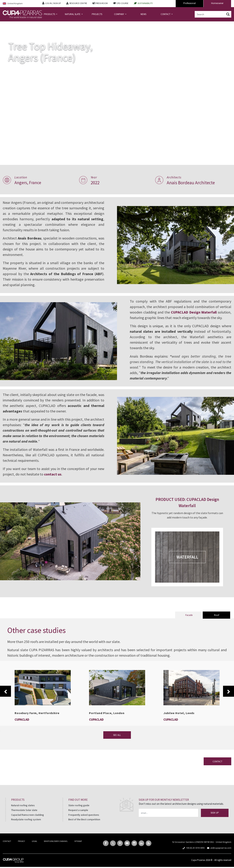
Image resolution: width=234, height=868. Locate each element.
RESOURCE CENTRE (78, 3)
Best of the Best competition (84, 825)
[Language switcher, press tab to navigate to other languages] (20, 4)
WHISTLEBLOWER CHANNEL (56, 847)
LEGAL (34, 847)
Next (229, 697)
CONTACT (166, 14)
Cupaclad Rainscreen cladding (28, 820)
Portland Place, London (107, 718)
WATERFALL (189, 562)
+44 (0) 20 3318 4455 (195, 853)
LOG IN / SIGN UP (53, 3)
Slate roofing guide (79, 811)
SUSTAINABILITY (145, 3)
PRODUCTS (50, 14)
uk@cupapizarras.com (221, 853)
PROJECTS (97, 14)
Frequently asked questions (84, 820)
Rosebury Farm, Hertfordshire (37, 718)
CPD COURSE (122, 3)
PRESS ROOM (102, 3)
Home (6, 24)
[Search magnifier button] (228, 14)
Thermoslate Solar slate (24, 815)
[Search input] (210, 14)
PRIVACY (21, 847)
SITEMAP (78, 847)
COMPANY (119, 14)
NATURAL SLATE (73, 14)
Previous (5, 697)
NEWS (143, 14)
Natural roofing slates (23, 811)
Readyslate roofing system (26, 825)
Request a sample (78, 815)
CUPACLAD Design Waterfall (208, 312)
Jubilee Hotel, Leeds (179, 718)
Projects (17, 24)
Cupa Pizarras (198, 866)
